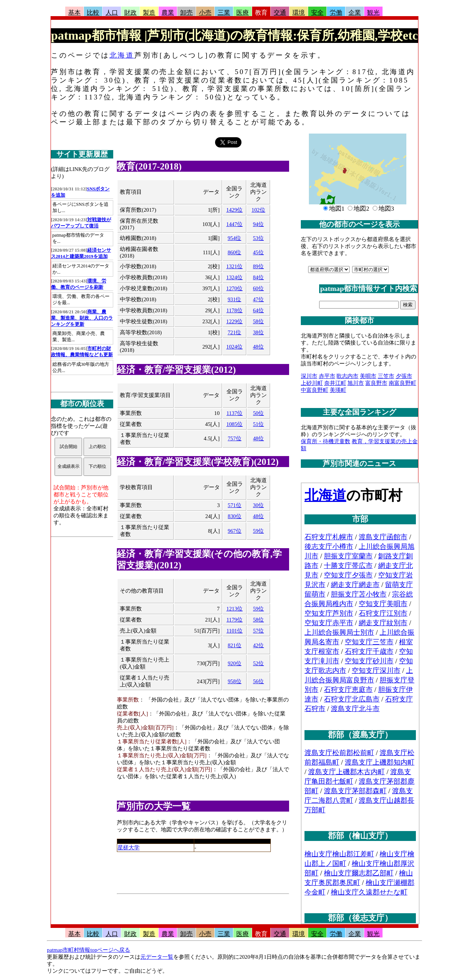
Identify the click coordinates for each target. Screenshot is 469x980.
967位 (235, 531)
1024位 (235, 347)
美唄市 (368, 376)
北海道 (122, 55)
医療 (243, 13)
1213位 (235, 609)
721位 (234, 332)
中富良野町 (315, 390)
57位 (258, 631)
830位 (235, 516)
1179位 (234, 620)
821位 (234, 645)
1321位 (235, 266)
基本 (74, 13)
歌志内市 (347, 376)
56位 (258, 681)
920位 (234, 663)
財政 (130, 13)
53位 (258, 238)
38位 (258, 332)
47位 (258, 299)
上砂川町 (312, 383)
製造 (149, 13)
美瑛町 (338, 390)
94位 (258, 224)
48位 (258, 347)
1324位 (235, 277)
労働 (336, 13)
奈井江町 (335, 383)
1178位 (234, 310)
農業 (168, 13)
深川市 (309, 376)
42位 (258, 645)
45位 (258, 252)
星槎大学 (129, 848)
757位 (234, 438)
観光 (373, 13)
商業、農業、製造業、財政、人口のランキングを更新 (82, 318)
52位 (258, 663)
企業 (355, 13)
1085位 (235, 424)
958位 (234, 681)
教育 (261, 13)
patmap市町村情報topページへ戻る (88, 950)
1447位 (235, 224)
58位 (258, 321)
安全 (317, 13)
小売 (205, 13)
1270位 (235, 288)
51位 (258, 424)
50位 (258, 413)
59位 (258, 531)
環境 (299, 13)
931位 (234, 299)
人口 (112, 13)
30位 (258, 505)
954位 (234, 238)
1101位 (234, 631)
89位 (258, 266)
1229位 (235, 321)
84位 (258, 277)
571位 (235, 505)
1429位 (235, 210)
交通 (280, 13)
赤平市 (327, 376)
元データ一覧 (157, 957)
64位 (258, 310)
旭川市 (356, 383)
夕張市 (404, 376)
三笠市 (386, 376)
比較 (93, 13)
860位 (234, 252)
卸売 (187, 13)
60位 (258, 288)
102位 (258, 210)
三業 (224, 13)
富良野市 (376, 383)
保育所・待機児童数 (326, 441)
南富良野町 (402, 383)
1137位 (234, 413)
